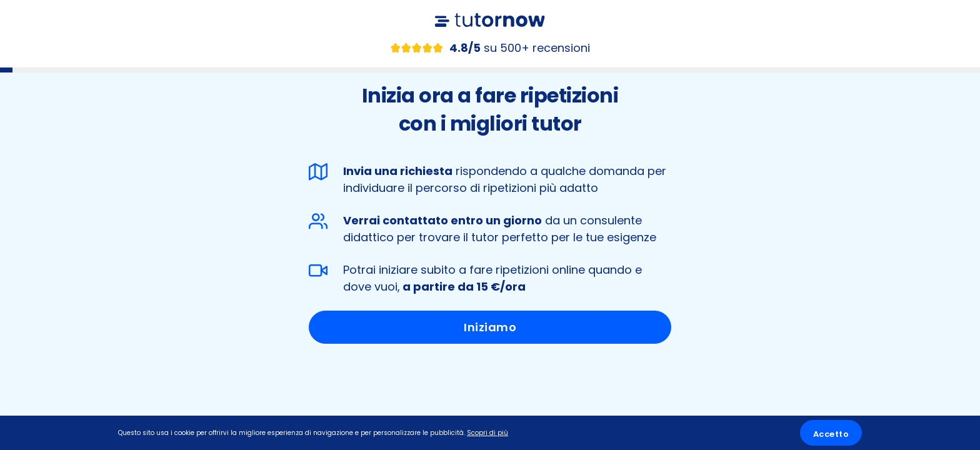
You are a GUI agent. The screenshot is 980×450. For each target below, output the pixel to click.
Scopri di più (487, 433)
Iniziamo (490, 327)
